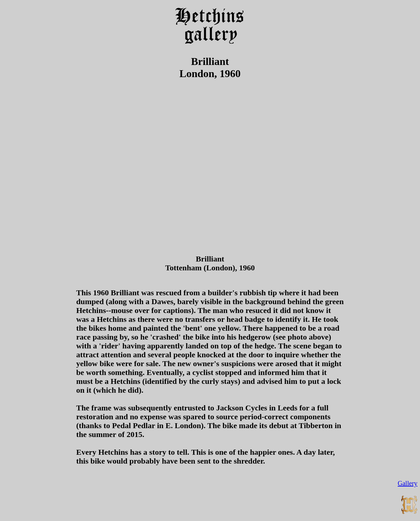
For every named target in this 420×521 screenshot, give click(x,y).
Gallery (408, 483)
